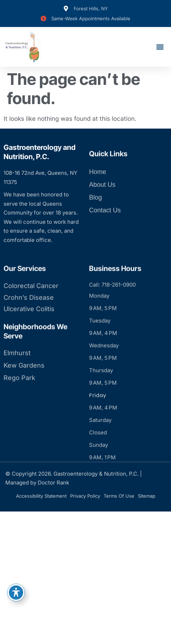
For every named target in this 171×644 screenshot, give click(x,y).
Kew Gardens (24, 390)
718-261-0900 (119, 310)
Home (98, 185)
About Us (102, 198)
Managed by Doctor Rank (37, 483)
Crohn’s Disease (29, 322)
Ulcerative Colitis (29, 334)
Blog (95, 211)
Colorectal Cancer (31, 311)
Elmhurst (17, 378)
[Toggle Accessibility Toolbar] (16, 592)
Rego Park (19, 403)
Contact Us (105, 223)
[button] (160, 47)
